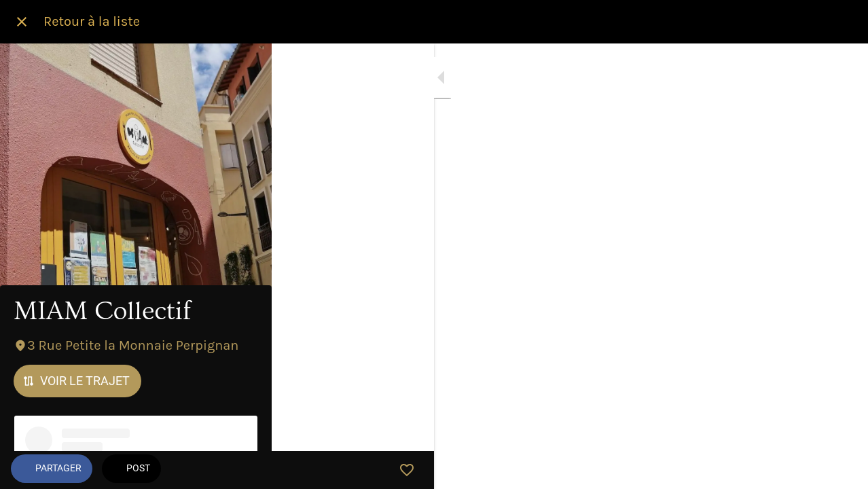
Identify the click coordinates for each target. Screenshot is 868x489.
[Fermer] (22, 22)
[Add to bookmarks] (841, 470)
